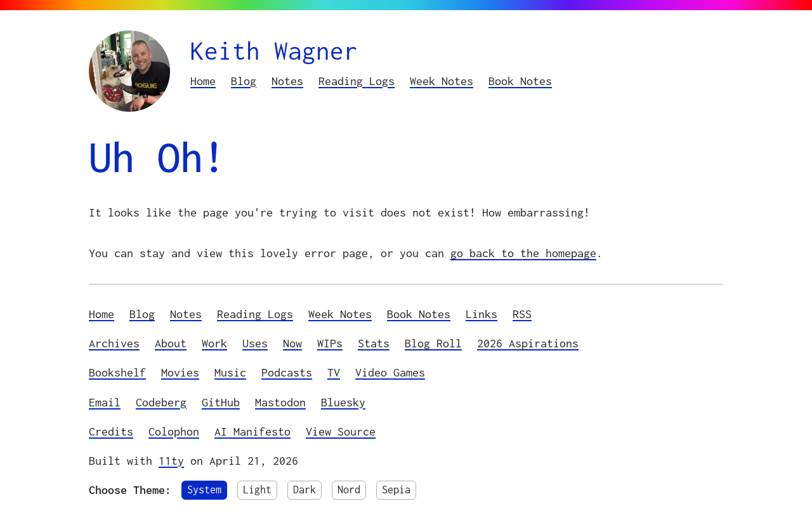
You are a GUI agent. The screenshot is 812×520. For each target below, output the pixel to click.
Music (230, 372)
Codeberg (161, 402)
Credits (111, 431)
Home (203, 81)
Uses (255, 343)
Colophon (174, 431)
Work (214, 343)
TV (334, 372)
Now (292, 343)
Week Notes (442, 81)
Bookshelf (117, 372)
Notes (287, 81)
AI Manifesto (252, 431)
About (171, 343)
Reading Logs (357, 81)
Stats (374, 343)
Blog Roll (433, 343)
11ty (171, 461)
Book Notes (520, 81)
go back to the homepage (523, 253)
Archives (114, 343)
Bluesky (343, 402)
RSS (522, 314)
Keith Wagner (274, 50)
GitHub (221, 402)
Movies (180, 372)
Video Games (390, 372)
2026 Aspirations (528, 343)
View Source (341, 431)
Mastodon (280, 402)
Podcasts (287, 372)
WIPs (330, 343)
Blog (244, 81)
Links (481, 314)
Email (105, 402)
